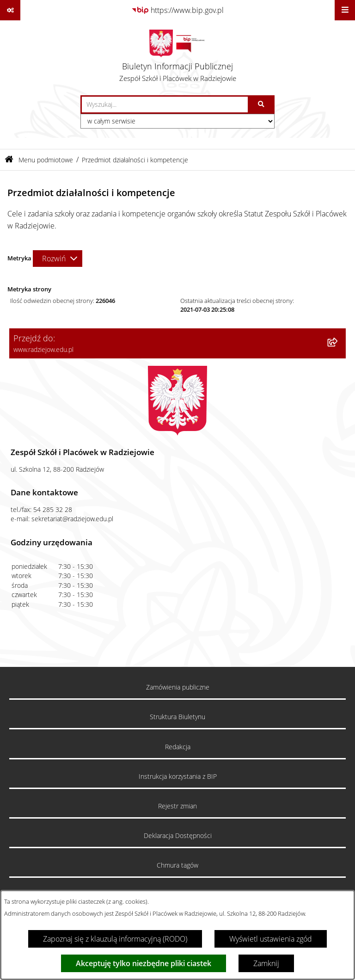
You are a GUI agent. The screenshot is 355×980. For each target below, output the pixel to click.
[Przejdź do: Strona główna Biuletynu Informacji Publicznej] (9, 160)
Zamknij (266, 963)
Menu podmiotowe (46, 160)
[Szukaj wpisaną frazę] (262, 105)
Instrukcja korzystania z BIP (178, 777)
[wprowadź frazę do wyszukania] (165, 105)
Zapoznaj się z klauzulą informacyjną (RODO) (115, 939)
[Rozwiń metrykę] (58, 259)
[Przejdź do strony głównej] (178, 58)
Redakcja (178, 747)
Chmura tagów (177, 865)
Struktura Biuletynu (177, 717)
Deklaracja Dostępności (178, 836)
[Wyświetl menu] (345, 10)
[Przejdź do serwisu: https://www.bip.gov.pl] (177, 10)
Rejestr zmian (177, 806)
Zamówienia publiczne (178, 687)
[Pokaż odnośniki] (10, 10)
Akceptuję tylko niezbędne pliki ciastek (144, 963)
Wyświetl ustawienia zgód (271, 939)
